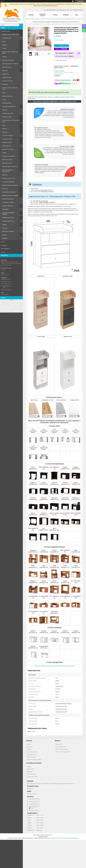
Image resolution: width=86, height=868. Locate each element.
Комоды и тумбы (7, 117)
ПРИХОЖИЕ (5, 209)
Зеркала (5, 110)
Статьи (3, 252)
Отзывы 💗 (4, 245)
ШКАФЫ (4, 225)
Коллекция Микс (7, 38)
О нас (3, 242)
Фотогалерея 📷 (6, 249)
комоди (29, 749)
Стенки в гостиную (7, 81)
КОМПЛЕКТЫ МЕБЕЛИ (8, 199)
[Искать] (21, 25)
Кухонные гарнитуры (8, 60)
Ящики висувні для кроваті (63, 752)
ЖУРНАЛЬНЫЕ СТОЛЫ (8, 221)
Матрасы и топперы (8, 149)
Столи (4, 41)
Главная (31, 15)
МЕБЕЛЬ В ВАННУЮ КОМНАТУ (10, 196)
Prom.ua (51, 835)
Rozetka (4, 235)
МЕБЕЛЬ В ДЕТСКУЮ (8, 206)
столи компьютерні (32, 752)
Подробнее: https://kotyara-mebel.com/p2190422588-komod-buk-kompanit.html (54, 666)
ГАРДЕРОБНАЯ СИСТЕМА (9, 192)
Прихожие (5, 84)
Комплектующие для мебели (10, 185)
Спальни (5, 57)
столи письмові (31, 757)
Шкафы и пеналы (7, 142)
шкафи (29, 744)
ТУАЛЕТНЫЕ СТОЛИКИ (8, 202)
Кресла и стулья (7, 67)
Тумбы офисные (7, 146)
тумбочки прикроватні (62, 749)
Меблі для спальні (7, 163)
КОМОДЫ (5, 228)
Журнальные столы (8, 113)
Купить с (61, 49)
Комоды (66, 15)
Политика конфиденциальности (71, 838)
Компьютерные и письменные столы (11, 121)
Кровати (5, 45)
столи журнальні (32, 754)
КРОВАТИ (5, 238)
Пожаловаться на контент (56, 838)
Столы (55, 15)
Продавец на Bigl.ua (43, 837)
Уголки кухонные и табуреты (10, 64)
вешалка (29, 747)
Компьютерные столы (8, 178)
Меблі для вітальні (7, 160)
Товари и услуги (5, 31)
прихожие (30, 772)
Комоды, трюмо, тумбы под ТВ (11, 35)
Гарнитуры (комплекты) (9, 106)
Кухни (4, 93)
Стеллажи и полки (7, 139)
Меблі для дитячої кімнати (10, 166)
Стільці (4, 100)
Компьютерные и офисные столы (10, 88)
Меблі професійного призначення (8, 171)
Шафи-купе (5, 74)
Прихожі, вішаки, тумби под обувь (10, 53)
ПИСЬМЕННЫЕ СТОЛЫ (8, 218)
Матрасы (5, 70)
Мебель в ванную (7, 96)
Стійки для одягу (7, 103)
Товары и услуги (42, 15)
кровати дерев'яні (61, 747)
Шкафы (4, 48)
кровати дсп (59, 744)
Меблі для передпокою (9, 156)
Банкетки (5, 175)
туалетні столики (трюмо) (34, 759)
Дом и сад (5, 189)
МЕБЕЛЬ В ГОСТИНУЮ (8, 231)
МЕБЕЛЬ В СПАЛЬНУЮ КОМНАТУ (8, 213)
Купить (61, 46)
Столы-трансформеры (8, 182)
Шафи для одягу (7, 77)
